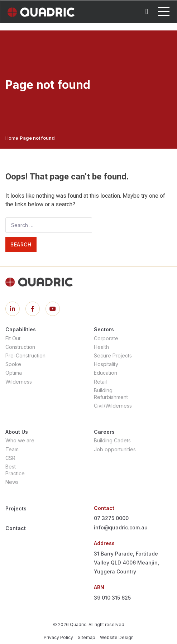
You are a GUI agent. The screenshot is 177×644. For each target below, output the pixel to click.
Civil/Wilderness (113, 406)
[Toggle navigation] (164, 11)
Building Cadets (112, 440)
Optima (14, 373)
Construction (20, 347)
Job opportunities (115, 449)
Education (106, 373)
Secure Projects (113, 355)
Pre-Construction (25, 355)
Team (12, 449)
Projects (16, 508)
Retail (100, 382)
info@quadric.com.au (121, 527)
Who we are (20, 440)
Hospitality (106, 364)
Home (12, 138)
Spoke (13, 364)
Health (101, 347)
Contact (16, 528)
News (12, 482)
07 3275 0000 (111, 518)
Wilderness (19, 382)
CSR (10, 458)
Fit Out (13, 338)
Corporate (106, 338)
